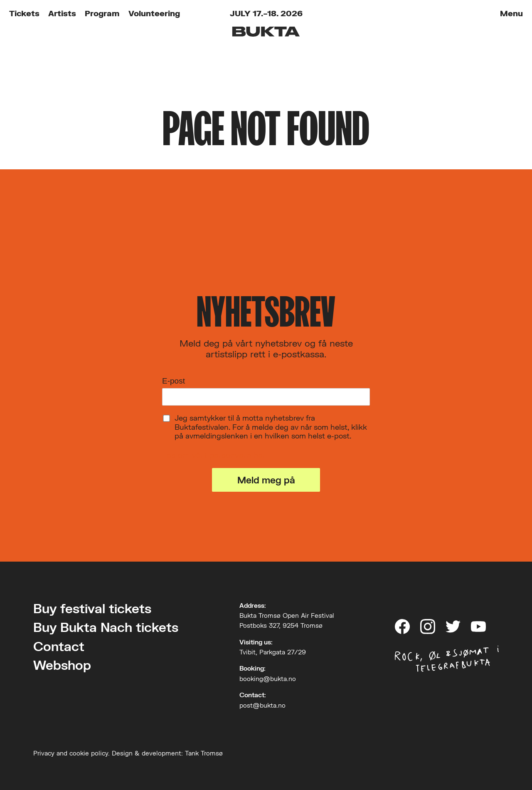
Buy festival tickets (92, 608)
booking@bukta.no (268, 679)
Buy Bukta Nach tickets (106, 627)
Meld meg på (266, 480)
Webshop (62, 665)
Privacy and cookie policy (71, 753)
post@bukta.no (262, 705)
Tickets (24, 13)
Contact (59, 646)
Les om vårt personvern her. (215, 455)
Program (102, 13)
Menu (511, 13)
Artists (62, 13)
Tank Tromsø (204, 753)
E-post (174, 381)
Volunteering (154, 13)
